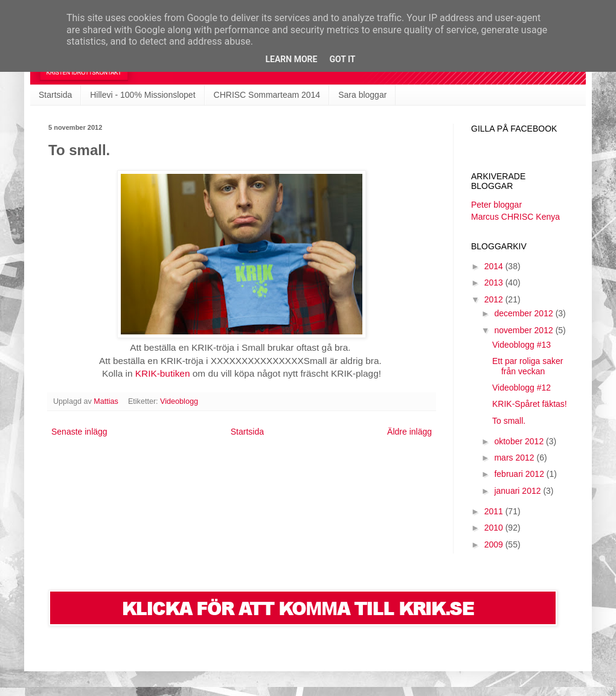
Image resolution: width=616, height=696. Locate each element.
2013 (495, 283)
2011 (495, 511)
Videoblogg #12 (521, 388)
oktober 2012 (520, 441)
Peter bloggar (496, 205)
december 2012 (525, 313)
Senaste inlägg (79, 432)
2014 (495, 266)
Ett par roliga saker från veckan (528, 366)
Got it (342, 59)
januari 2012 (518, 491)
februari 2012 (520, 474)
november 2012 (525, 330)
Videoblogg (179, 401)
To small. (509, 421)
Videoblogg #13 (521, 345)
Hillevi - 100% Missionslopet (143, 95)
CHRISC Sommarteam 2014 (267, 95)
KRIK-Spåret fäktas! (530, 404)
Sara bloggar (362, 95)
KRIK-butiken (163, 373)
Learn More (291, 59)
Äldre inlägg (409, 432)
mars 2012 (515, 458)
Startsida (55, 95)
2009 (495, 544)
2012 (495, 299)
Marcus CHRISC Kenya (515, 217)
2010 (495, 528)
